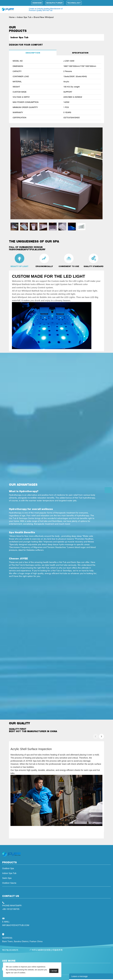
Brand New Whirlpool (44, 17)
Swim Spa (7, 878)
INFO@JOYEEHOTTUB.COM (16, 925)
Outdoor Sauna (9, 883)
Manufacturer (54, 3)
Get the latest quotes (108, 490)
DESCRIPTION (33, 53)
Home (12, 17)
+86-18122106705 (11, 909)
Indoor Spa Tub (24, 17)
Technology (74, 3)
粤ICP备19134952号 (10, 950)
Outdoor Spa (8, 868)
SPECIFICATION (80, 53)
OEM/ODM (37, 3)
